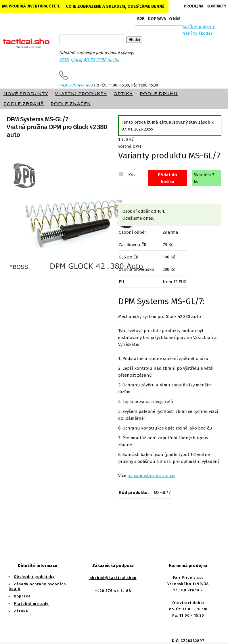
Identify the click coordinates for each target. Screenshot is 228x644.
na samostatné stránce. (151, 476)
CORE (101, 60)
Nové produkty (26, 94)
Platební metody (31, 604)
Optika (123, 94)
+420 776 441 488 (76, 85)
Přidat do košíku (167, 178)
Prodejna (193, 6)
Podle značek (71, 104)
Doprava (157, 19)
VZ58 (64, 60)
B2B (141, 19)
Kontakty (216, 6)
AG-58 (89, 60)
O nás (175, 19)
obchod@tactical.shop (113, 578)
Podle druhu (159, 94)
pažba (113, 60)
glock (76, 60)
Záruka (21, 611)
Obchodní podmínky (34, 577)
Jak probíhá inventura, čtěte (31, 6)
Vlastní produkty (81, 94)
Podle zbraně (24, 104)
